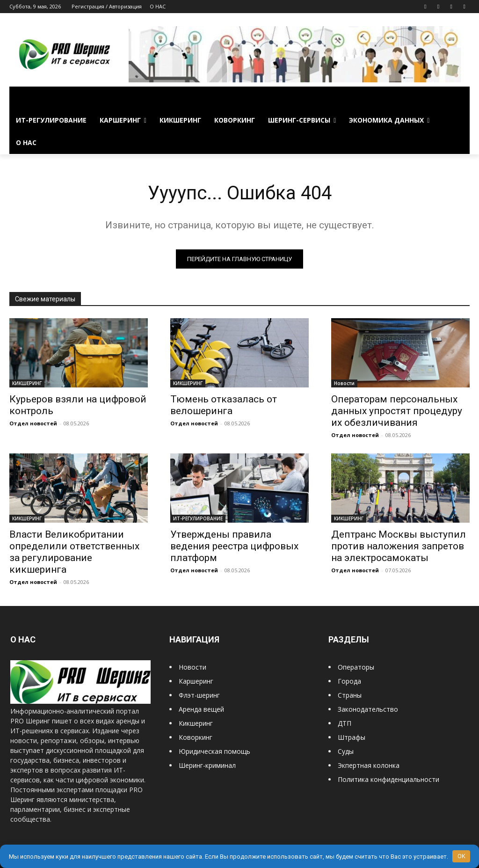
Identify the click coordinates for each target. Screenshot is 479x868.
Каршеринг (196, 681)
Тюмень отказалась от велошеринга (224, 405)
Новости (344, 383)
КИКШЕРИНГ (27, 383)
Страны (350, 695)
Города (349, 681)
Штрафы (352, 737)
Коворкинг (196, 737)
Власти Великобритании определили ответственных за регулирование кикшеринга (74, 552)
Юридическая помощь (214, 751)
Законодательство (368, 709)
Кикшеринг (196, 723)
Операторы (356, 667)
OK (461, 856)
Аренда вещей (201, 709)
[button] (458, 98)
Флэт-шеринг (199, 695)
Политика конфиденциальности (388, 779)
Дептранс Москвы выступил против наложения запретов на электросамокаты (399, 546)
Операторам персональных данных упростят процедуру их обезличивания (397, 411)
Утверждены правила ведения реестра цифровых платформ (234, 546)
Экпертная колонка (369, 765)
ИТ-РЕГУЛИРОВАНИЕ (198, 518)
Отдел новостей (33, 423)
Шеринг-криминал (207, 765)
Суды (346, 751)
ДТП (345, 723)
